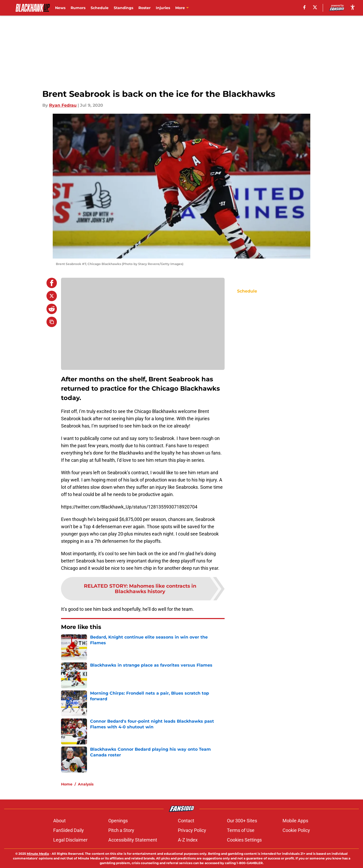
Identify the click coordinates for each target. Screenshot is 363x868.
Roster (144, 8)
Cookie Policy (296, 830)
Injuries (163, 8)
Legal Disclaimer (70, 840)
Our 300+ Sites (242, 821)
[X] (315, 7)
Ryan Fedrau (63, 105)
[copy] (52, 322)
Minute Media (38, 854)
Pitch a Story (121, 830)
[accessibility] (353, 7)
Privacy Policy (192, 830)
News (60, 8)
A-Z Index (188, 840)
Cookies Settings (244, 840)
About (59, 821)
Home (67, 784)
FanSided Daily (69, 830)
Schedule (100, 8)
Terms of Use (241, 830)
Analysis (86, 784)
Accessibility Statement (133, 840)
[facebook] (304, 7)
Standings (123, 8)
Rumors (78, 8)
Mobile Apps (295, 821)
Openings (118, 821)
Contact (186, 821)
